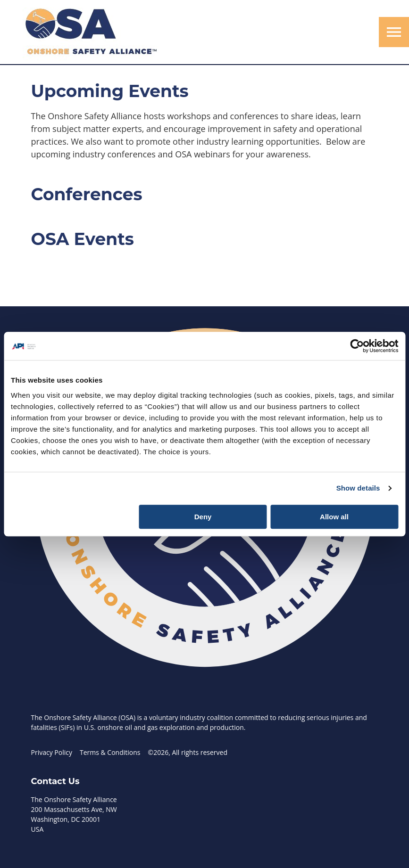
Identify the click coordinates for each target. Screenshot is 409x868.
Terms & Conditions (110, 752)
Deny (203, 517)
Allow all (334, 517)
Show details (358, 488)
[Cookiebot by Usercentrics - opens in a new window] (357, 346)
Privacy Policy (52, 752)
